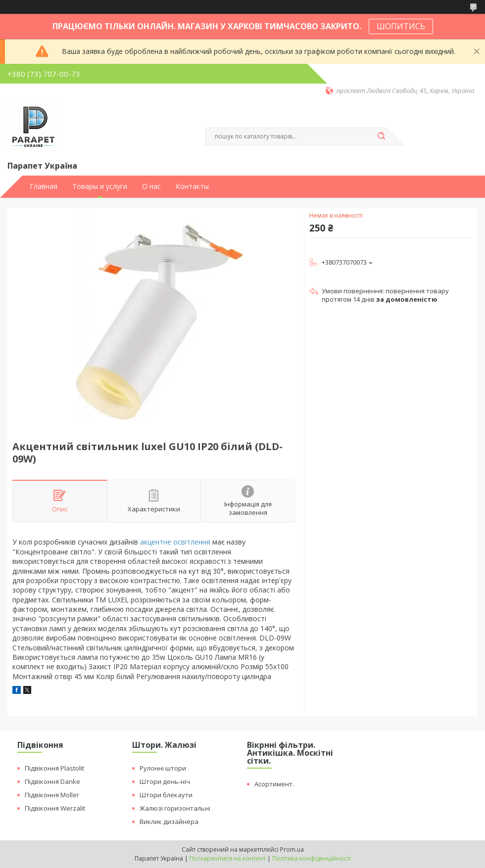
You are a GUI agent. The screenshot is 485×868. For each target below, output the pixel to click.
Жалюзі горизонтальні (175, 808)
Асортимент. (274, 784)
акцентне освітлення (175, 542)
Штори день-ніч (165, 781)
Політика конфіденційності (312, 858)
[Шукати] (381, 137)
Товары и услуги (100, 186)
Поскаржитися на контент (228, 858)
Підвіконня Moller (52, 795)
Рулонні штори (163, 768)
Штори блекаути (166, 795)
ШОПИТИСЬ (401, 26)
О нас (151, 186)
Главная (44, 186)
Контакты (192, 186)
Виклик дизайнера (169, 822)
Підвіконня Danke (52, 781)
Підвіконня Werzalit (55, 808)
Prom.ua (292, 849)
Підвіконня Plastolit (54, 768)
